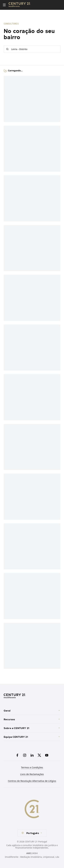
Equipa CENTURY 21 (32, 737)
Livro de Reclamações (32, 774)
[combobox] (32, 833)
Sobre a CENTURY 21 (32, 728)
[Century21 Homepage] (20, 5)
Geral (32, 710)
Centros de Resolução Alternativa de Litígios (32, 781)
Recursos (32, 719)
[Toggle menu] (4, 5)
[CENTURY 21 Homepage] (32, 696)
